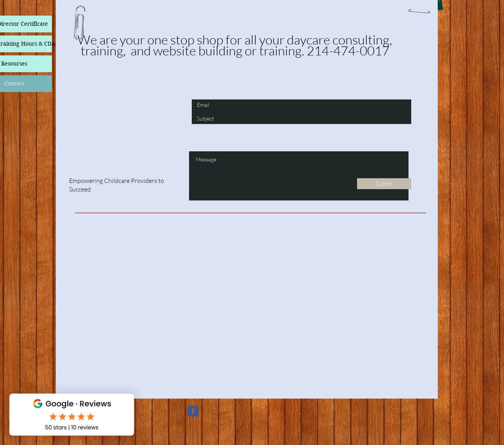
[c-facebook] (193, 411)
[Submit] (384, 184)
